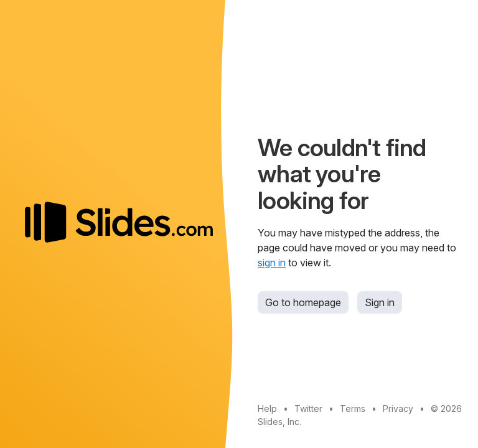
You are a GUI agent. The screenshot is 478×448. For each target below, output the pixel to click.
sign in (272, 263)
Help (267, 408)
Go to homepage (303, 302)
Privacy (398, 408)
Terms (353, 408)
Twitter (308, 408)
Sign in (380, 302)
